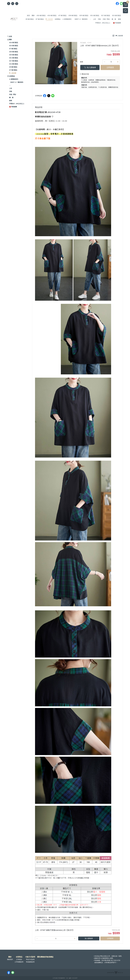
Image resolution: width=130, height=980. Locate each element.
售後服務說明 (30, 962)
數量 (82, 62)
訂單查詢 (19, 959)
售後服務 (97, 960)
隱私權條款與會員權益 (45, 957)
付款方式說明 (30, 957)
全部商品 (19, 957)
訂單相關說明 (19, 962)
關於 (10, 957)
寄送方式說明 (30, 959)
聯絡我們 (10, 959)
